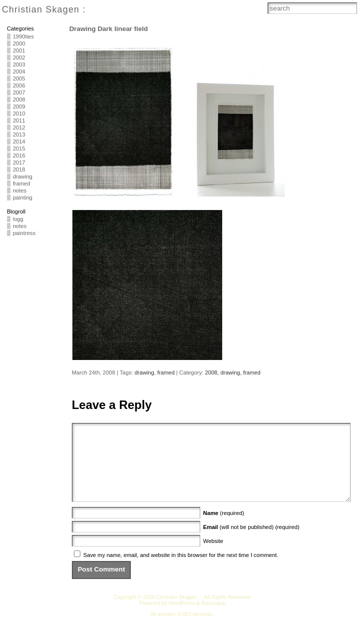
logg (18, 219)
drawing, (232, 372)
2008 (19, 99)
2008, (212, 372)
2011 (19, 120)
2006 (19, 85)
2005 (19, 78)
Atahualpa (213, 618)
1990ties (23, 36)
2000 (19, 43)
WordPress (182, 618)
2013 (19, 134)
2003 (19, 64)
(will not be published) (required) (251, 542)
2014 (19, 141)
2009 (19, 106)
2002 (19, 57)
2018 (19, 169)
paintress (24, 233)
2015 (19, 148)
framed (22, 183)
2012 (19, 127)
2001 (19, 50)
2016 (19, 155)
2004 (19, 71)
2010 (19, 113)
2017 (19, 162)
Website (213, 556)
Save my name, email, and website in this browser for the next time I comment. (181, 570)
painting (23, 197)
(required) (224, 528)
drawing (23, 176)
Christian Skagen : (44, 9)
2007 (19, 92)
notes (20, 190)
